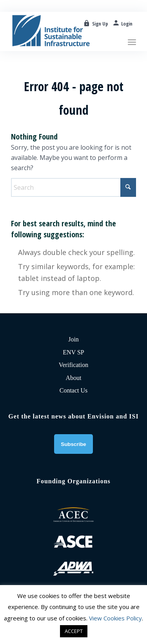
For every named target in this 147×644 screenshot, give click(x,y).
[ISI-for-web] (61, 31)
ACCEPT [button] (74, 631)
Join (73, 339)
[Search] (73, 187)
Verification (74, 365)
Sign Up (100, 24)
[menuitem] (132, 29)
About (74, 378)
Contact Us (74, 390)
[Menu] (132, 29)
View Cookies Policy (115, 618)
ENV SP (73, 352)
